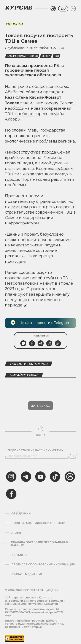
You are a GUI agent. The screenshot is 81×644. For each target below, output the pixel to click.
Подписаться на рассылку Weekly (36, 439)
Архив (16, 522)
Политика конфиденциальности (38, 512)
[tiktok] (55, 465)
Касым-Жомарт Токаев (22, 56)
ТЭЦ (56, 56)
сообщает (25, 114)
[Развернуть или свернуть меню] (73, 9)
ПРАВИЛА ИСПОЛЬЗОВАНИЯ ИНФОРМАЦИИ (43, 553)
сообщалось (31, 273)
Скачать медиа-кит (27, 563)
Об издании (21, 502)
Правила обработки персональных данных (40, 533)
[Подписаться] (73, 445)
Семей (46, 56)
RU (63, 9)
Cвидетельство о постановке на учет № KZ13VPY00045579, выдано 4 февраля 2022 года (34, 601)
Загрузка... (40, 395)
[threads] (70, 465)
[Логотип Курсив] (19, 8)
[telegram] (26, 465)
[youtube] (40, 465)
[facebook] (11, 483)
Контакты (19, 544)
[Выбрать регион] (53, 9)
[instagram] (11, 465)
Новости (14, 24)
